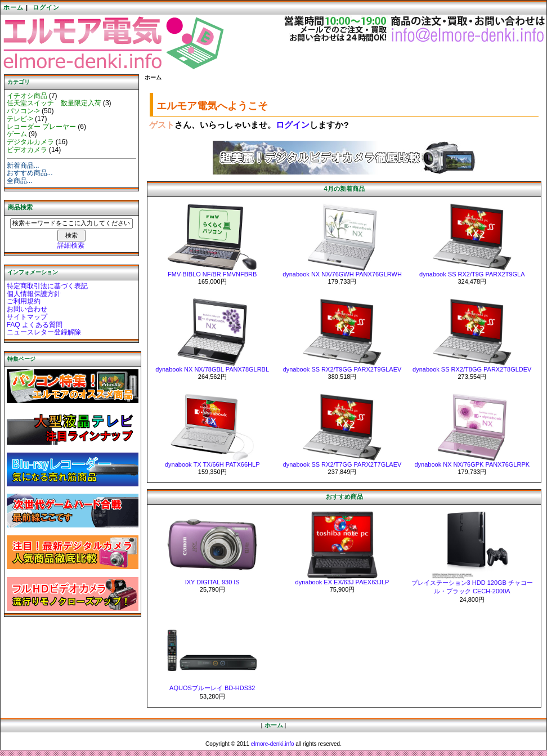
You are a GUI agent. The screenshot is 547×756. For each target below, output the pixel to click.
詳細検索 (71, 245)
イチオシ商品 (27, 96)
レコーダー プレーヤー (41, 127)
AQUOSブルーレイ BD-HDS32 (212, 688)
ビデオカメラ (27, 150)
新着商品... (23, 165)
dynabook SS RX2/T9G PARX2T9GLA (472, 274)
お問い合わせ (27, 309)
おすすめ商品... (30, 173)
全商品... (20, 181)
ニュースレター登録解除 (44, 332)
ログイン (46, 7)
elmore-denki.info (273, 744)
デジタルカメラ (30, 142)
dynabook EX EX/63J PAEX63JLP (342, 582)
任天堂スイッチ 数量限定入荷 (54, 103)
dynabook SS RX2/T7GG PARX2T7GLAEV (342, 464)
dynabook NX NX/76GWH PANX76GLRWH (342, 274)
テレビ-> (20, 119)
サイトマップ (27, 317)
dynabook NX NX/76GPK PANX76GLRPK (472, 464)
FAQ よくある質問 (35, 325)
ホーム (14, 7)
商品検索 (20, 207)
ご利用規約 (24, 301)
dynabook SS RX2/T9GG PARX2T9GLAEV (342, 369)
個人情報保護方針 (34, 294)
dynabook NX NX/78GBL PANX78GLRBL (212, 369)
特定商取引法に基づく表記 (47, 286)
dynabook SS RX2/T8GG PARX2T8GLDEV (472, 369)
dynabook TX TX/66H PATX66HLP (212, 464)
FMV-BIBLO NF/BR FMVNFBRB (212, 274)
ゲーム (17, 134)
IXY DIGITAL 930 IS (212, 582)
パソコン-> (23, 111)
